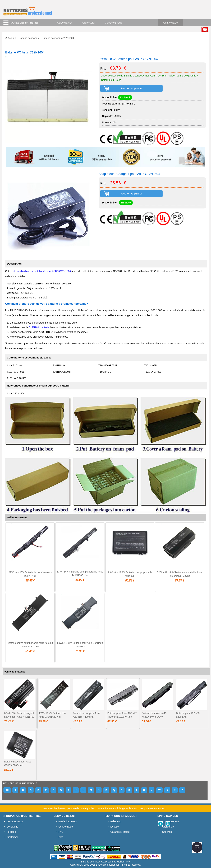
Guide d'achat (65, 23)
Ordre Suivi (89, 23)
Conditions (12, 827)
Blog (61, 837)
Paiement (115, 821)
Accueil (12, 38)
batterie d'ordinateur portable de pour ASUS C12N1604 (41, 271)
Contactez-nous (113, 23)
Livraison (115, 827)
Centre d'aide (171, 23)
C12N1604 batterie (39, 327)
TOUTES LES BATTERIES (24, 23)
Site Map (167, 832)
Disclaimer (12, 837)
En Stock (125, 97)
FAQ (61, 832)
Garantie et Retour (120, 832)
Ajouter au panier (131, 88)
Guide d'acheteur (68, 821)
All (7, 790)
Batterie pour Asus (29, 38)
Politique (11, 832)
